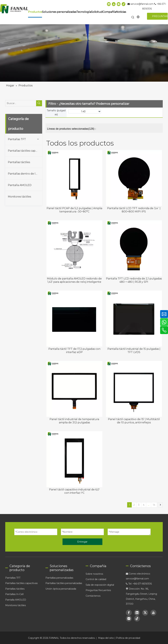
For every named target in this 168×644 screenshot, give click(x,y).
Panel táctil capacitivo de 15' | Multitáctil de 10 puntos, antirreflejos (134, 421)
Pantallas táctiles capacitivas (25, 151)
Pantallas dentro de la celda (25, 174)
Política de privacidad (128, 638)
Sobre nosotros (94, 574)
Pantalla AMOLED (20, 185)
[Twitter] (145, 613)
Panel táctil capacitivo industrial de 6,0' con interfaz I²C (74, 491)
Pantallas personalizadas (59, 578)
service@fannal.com (142, 4)
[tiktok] (124, 4)
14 (154, 505)
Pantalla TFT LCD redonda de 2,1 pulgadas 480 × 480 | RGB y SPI (134, 280)
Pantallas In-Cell (14, 594)
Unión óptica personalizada (61, 589)
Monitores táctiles (19, 197)
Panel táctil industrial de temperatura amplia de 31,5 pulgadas (74, 421)
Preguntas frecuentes (98, 590)
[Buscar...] (21, 103)
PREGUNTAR (160, 16)
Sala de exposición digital (100, 585)
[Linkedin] (109, 4)
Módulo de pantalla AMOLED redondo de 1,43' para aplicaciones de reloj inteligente (74, 280)
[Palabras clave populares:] (133, 18)
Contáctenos (93, 596)
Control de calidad (96, 579)
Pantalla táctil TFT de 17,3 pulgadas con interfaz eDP (74, 351)
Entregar (82, 542)
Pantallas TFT (17, 139)
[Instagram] (119, 4)
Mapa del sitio (106, 638)
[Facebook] (129, 613)
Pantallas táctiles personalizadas (64, 583)
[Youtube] (114, 4)
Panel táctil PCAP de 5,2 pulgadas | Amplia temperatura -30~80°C (74, 210)
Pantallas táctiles (19, 162)
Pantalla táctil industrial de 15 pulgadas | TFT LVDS (134, 351)
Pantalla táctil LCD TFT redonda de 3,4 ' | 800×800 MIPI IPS (134, 210)
